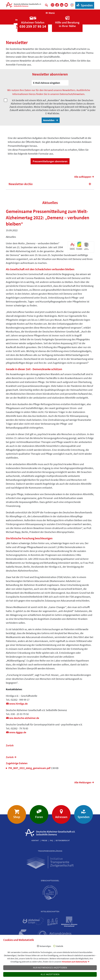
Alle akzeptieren (50, 974)
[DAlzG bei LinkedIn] (62, 5)
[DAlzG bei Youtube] (66, 5)
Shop (17, 817)
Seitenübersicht (63, 840)
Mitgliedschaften (50, 911)
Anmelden (49, 120)
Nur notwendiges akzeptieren (50, 968)
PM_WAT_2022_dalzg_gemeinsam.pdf (30, 768)
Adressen (61, 817)
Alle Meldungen (83, 782)
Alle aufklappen (83, 177)
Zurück (10, 745)
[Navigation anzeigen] (50, 13)
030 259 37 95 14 (33, 26)
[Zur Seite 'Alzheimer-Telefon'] (33, 20)
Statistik (60, 946)
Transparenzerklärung (50, 851)
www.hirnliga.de (18, 704)
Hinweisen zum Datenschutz (74, 962)
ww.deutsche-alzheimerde (24, 718)
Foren (39, 817)
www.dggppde (18, 732)
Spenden (84, 5)
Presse (44, 840)
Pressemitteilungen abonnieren (50, 161)
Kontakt (35, 840)
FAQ (51, 840)
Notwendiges (45, 946)
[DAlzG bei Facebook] (57, 5)
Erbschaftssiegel (50, 880)
